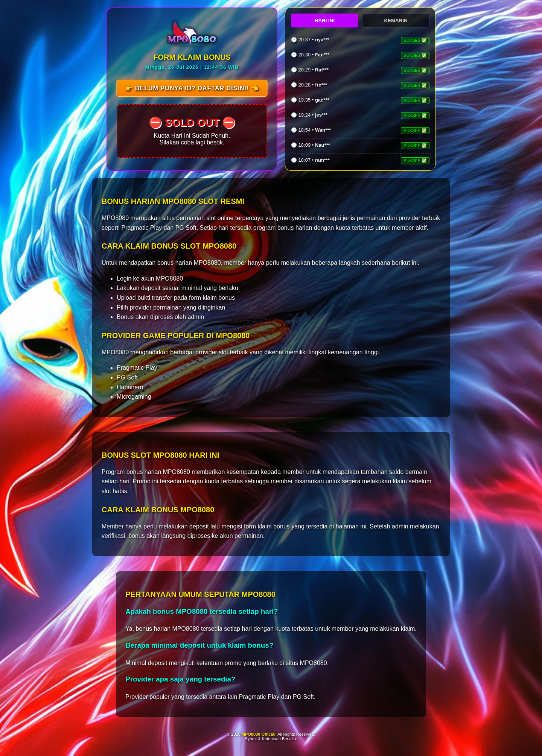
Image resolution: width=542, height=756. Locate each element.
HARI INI (325, 20)
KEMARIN (396, 20)
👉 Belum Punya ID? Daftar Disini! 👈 (192, 88)
